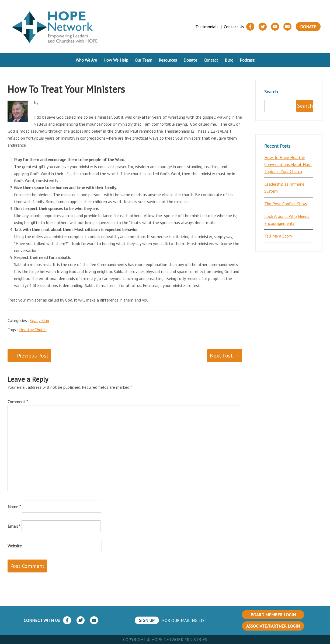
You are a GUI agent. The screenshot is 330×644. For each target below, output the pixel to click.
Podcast (247, 60)
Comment (18, 402)
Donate (308, 27)
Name (14, 507)
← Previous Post (29, 356)
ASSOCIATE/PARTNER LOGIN (273, 626)
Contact (211, 60)
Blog (229, 60)
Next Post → (225, 356)
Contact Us (234, 27)
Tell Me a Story (278, 236)
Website (15, 546)
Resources (168, 60)
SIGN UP (147, 620)
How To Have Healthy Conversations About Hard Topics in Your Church (288, 164)
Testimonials (207, 27)
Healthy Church (33, 330)
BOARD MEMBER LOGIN (273, 615)
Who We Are (86, 60)
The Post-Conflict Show (286, 204)
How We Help (116, 60)
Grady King (40, 320)
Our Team (143, 60)
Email (14, 526)
